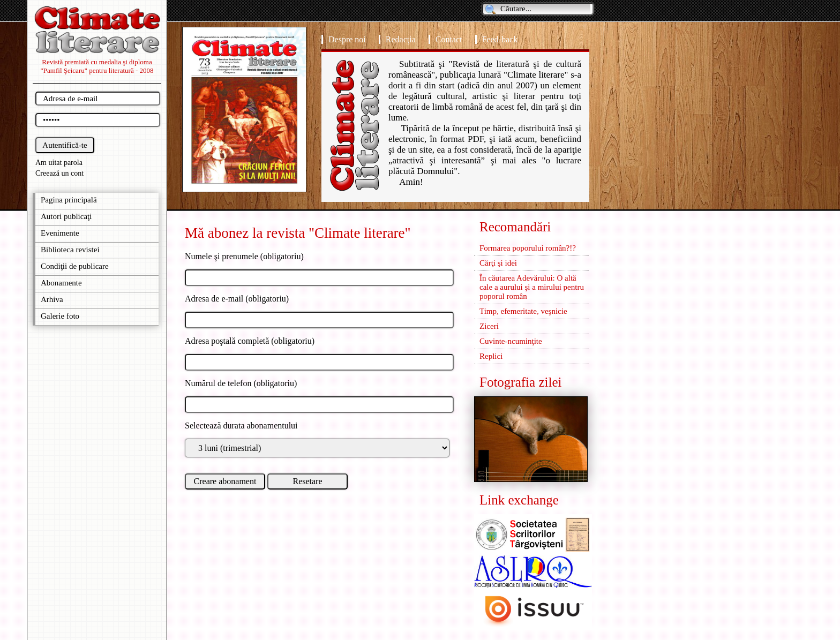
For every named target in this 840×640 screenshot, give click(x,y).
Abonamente (61, 283)
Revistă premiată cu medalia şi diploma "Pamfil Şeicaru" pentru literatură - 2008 (97, 66)
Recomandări (515, 227)
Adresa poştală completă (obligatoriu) (250, 341)
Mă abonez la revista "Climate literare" (298, 233)
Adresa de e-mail (214, 299)
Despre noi (347, 39)
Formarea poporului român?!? (528, 248)
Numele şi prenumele (223, 256)
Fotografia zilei (520, 382)
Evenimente (60, 233)
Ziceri (489, 326)
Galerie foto (60, 316)
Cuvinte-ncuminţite (511, 341)
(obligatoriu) (266, 299)
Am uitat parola (59, 163)
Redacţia (401, 39)
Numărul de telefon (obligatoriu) (241, 383)
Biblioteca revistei (70, 250)
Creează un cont (59, 173)
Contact (449, 39)
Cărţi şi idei (498, 263)
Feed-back (500, 39)
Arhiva (52, 299)
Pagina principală (69, 200)
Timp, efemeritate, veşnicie (523, 311)
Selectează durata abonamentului (241, 426)
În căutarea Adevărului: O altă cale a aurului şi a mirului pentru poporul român (532, 287)
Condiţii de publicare (75, 266)
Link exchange (519, 500)
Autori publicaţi (66, 216)
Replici (491, 356)
